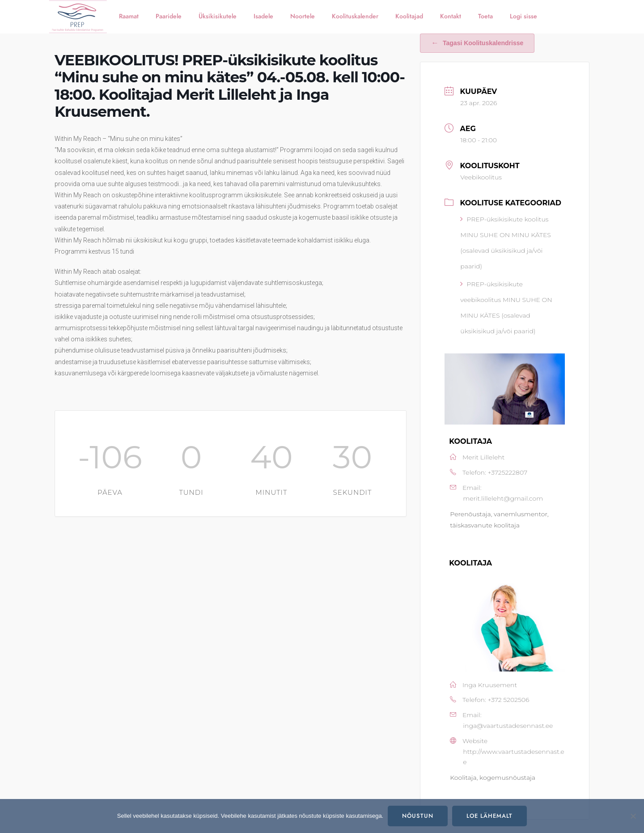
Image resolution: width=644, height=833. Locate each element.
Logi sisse (523, 16)
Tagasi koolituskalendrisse (477, 43)
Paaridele (169, 16)
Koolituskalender (355, 16)
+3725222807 (507, 472)
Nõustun (418, 816)
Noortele (303, 16)
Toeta (485, 16)
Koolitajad (409, 16)
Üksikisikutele (218, 16)
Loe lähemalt (489, 816)
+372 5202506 (508, 700)
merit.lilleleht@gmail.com (503, 498)
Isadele (263, 16)
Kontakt (451, 16)
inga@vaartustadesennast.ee (508, 726)
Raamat (129, 16)
